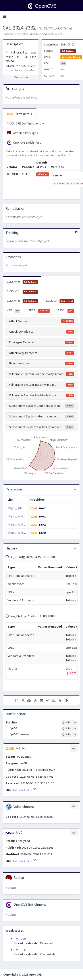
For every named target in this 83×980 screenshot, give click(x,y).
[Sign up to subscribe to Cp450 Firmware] (69, 734)
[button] (5, 17)
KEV (14, 310)
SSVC (66, 310)
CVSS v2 (60, 301)
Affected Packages (22, 133)
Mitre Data (19, 114)
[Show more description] (21, 77)
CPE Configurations (25, 123)
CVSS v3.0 (22, 301)
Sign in (10, 241)
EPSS (39, 310)
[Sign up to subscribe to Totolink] (69, 722)
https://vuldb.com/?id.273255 (27, 524)
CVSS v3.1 (22, 291)
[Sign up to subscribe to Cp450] (69, 728)
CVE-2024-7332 (19, 28)
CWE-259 (20, 939)
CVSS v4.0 (22, 282)
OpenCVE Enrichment (24, 143)
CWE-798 (20, 950)
